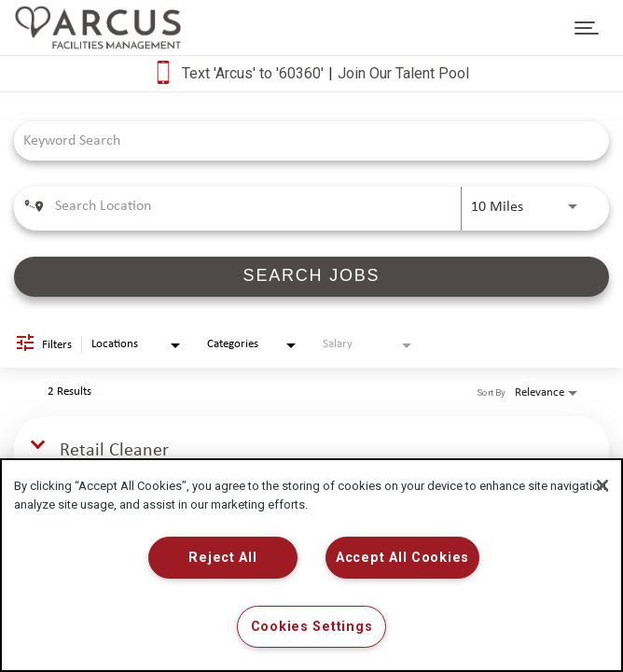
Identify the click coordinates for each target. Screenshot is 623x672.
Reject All (222, 558)
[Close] (602, 485)
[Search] (311, 277)
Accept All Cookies (402, 558)
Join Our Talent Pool (403, 73)
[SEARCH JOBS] (311, 277)
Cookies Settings (312, 627)
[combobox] (302, 140)
